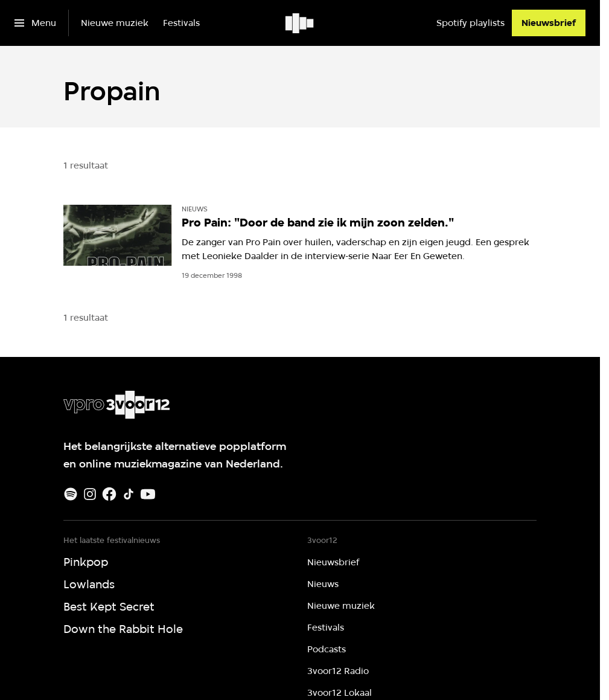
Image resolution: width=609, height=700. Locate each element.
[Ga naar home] (300, 23)
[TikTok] (129, 494)
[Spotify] (71, 494)
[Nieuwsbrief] (549, 23)
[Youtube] (148, 494)
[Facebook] (109, 494)
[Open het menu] (35, 23)
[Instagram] (90, 494)
